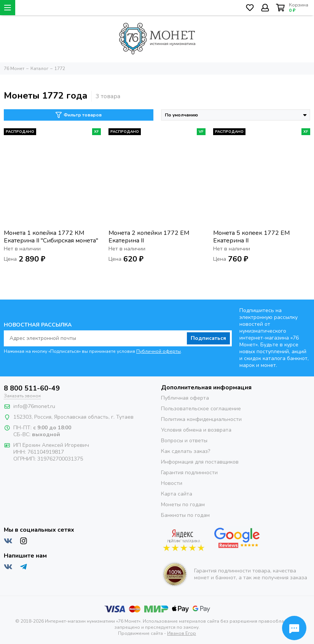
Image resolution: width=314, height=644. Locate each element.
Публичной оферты (159, 351)
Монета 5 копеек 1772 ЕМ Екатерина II (251, 237)
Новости (172, 483)
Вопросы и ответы (184, 441)
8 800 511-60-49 (32, 388)
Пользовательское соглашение (201, 409)
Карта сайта (177, 494)
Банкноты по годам (185, 515)
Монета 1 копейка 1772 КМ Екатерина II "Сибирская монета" (51, 237)
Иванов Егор (182, 633)
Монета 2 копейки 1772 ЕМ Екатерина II (149, 237)
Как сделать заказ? (186, 451)
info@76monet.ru (34, 406)
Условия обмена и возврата (196, 430)
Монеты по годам (183, 505)
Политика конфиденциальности (201, 419)
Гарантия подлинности (189, 473)
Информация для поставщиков (200, 462)
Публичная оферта (185, 398)
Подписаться (208, 338)
